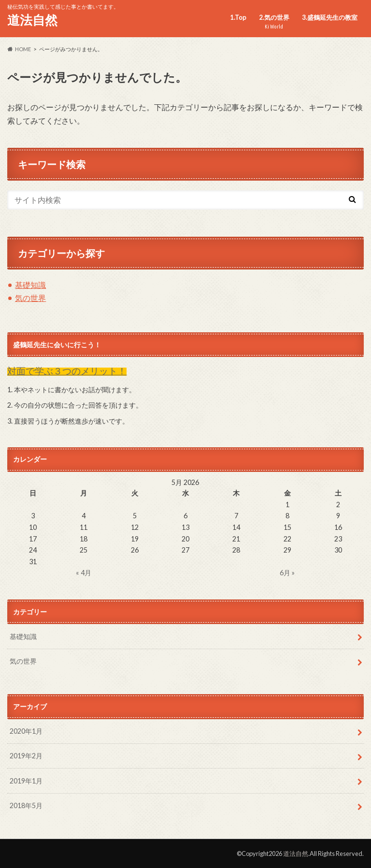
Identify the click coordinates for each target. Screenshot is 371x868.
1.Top (238, 17)
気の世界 (30, 298)
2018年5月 (26, 805)
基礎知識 (30, 285)
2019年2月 (26, 756)
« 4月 (84, 573)
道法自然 (32, 20)
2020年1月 (26, 731)
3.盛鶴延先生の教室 (330, 17)
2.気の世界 (274, 22)
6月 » (287, 573)
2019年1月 (26, 781)
